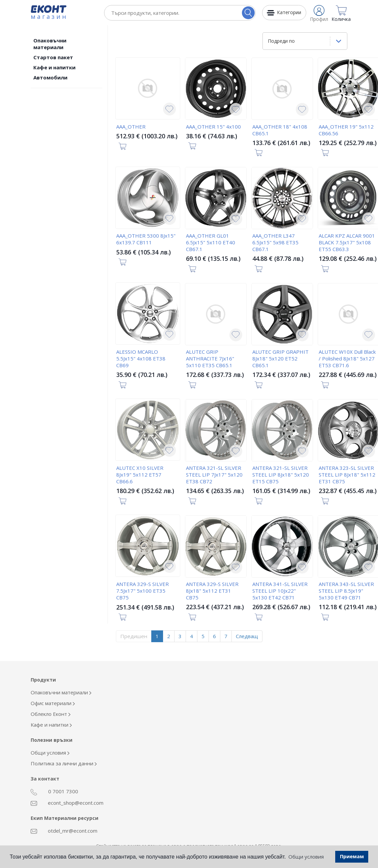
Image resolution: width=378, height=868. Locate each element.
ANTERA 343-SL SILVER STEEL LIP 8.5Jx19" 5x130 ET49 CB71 (346, 591)
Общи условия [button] (306, 857)
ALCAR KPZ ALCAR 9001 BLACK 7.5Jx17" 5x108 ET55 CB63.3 (347, 242)
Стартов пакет (53, 57)
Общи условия (50, 753)
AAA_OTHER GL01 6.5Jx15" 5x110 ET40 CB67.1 (211, 242)
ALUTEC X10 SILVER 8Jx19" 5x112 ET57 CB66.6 (140, 475)
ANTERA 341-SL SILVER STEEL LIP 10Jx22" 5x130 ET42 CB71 (280, 591)
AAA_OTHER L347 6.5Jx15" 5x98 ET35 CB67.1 (275, 242)
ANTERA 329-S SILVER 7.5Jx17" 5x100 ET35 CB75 (143, 591)
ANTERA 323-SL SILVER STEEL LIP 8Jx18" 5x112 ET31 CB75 (347, 475)
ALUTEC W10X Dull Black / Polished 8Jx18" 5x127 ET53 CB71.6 (347, 358)
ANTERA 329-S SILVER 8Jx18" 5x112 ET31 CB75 (212, 591)
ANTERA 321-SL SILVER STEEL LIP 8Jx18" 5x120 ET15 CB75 (281, 475)
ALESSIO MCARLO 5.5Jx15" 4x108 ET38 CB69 (141, 358)
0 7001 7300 (54, 792)
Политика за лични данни (64, 763)
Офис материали (53, 703)
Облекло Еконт (51, 714)
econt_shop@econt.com (67, 803)
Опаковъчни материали (50, 44)
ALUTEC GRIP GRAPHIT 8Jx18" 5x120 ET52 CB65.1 (280, 358)
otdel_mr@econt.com (64, 831)
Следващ (247, 636)
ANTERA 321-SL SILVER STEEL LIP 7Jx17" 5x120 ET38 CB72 (214, 475)
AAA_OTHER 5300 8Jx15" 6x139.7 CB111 (146, 239)
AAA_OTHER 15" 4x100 (213, 127)
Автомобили (50, 77)
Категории (289, 12)
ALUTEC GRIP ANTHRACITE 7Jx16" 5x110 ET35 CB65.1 (210, 358)
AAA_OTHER (131, 127)
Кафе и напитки (54, 67)
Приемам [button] (352, 856)
